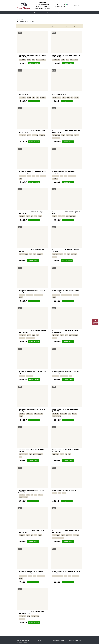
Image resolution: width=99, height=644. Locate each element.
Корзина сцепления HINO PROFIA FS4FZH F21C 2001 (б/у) (66, 572)
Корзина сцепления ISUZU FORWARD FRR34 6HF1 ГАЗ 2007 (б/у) (31, 613)
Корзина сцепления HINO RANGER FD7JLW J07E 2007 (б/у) (31, 491)
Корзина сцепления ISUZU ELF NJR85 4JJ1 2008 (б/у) (66, 213)
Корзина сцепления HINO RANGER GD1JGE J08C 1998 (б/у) (65, 410)
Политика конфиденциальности (74, 640)
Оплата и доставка (57, 639)
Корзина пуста (77, 6)
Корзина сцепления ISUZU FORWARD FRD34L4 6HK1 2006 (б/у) (32, 172)
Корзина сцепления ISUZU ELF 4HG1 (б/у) (65, 490)
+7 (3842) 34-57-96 (60, 6)
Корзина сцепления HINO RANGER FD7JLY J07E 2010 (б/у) (32, 291)
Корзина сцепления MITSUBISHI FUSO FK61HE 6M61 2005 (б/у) (66, 56)
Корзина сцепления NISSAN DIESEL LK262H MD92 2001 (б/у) (65, 332)
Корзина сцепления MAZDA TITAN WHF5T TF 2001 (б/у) (66, 251)
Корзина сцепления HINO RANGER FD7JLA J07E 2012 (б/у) (66, 172)
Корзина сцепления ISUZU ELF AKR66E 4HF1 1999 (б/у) (32, 251)
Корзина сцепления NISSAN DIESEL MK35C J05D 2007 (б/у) (31, 532)
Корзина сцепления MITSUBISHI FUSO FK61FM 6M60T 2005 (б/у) (66, 132)
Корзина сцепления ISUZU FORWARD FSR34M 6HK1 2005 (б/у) (66, 291)
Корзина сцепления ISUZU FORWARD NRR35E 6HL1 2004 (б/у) (32, 132)
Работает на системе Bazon (23, 640)
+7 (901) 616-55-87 (60, 5)
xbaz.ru (25, 642)
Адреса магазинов (71, 639)
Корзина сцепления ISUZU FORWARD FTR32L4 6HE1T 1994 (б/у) (32, 332)
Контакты (40, 640)
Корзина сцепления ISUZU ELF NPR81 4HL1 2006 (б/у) (31, 451)
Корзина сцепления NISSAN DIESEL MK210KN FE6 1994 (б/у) (66, 372)
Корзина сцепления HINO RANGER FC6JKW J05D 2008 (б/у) (31, 213)
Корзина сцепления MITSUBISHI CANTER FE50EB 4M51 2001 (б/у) (31, 572)
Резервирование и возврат (58, 640)
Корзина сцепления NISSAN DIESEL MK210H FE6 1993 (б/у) (65, 451)
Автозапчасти (20, 19)
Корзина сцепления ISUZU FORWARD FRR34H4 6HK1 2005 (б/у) (32, 94)
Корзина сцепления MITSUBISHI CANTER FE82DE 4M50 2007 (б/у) (65, 94)
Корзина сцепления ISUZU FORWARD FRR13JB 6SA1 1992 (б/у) (66, 532)
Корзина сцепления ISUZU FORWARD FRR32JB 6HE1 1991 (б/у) (32, 56)
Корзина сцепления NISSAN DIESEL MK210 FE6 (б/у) (32, 372)
